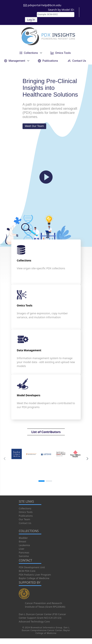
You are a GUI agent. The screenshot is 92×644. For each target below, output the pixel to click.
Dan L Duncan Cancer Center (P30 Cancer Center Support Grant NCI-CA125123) (42, 616)
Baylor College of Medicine (34, 578)
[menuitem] (30, 53)
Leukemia (24, 545)
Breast (22, 541)
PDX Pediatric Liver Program (35, 575)
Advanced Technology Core (34, 621)
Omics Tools (26, 512)
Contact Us (25, 523)
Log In (31, 20)
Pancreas (24, 552)
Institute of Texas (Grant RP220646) (45, 607)
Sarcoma (24, 556)
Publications (26, 516)
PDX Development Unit (32, 567)
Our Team (24, 519)
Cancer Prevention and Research (44, 603)
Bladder (23, 538)
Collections (25, 508)
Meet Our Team (34, 126)
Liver (21, 549)
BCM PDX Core (27, 571)
